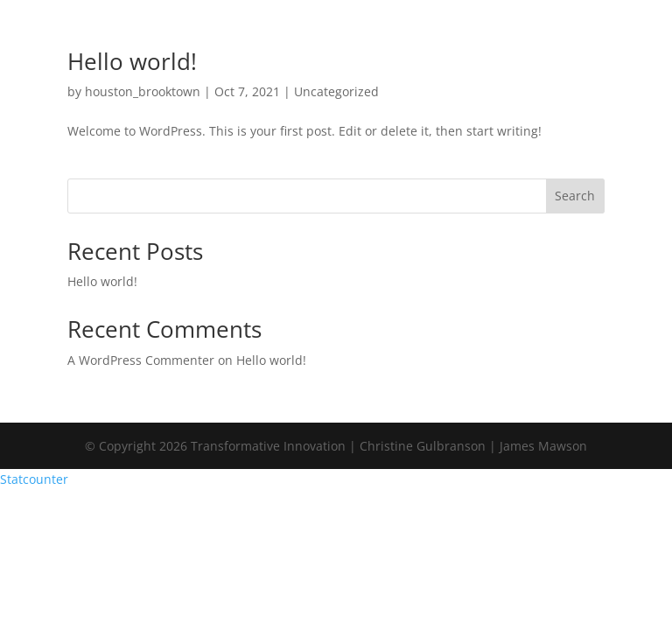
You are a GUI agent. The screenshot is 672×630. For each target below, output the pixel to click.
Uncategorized (336, 91)
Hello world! (132, 61)
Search (575, 196)
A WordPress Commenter (141, 360)
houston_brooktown (143, 91)
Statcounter (34, 479)
